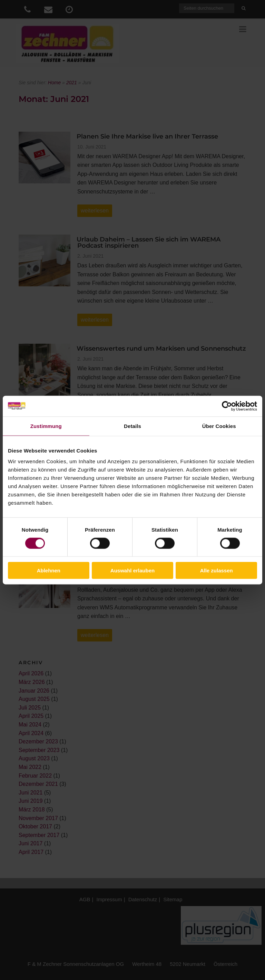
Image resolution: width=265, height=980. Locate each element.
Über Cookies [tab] (219, 426)
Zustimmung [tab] (46, 426)
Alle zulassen (217, 570)
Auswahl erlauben (132, 570)
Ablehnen (49, 570)
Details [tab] (132, 426)
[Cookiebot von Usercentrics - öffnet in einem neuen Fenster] (227, 406)
